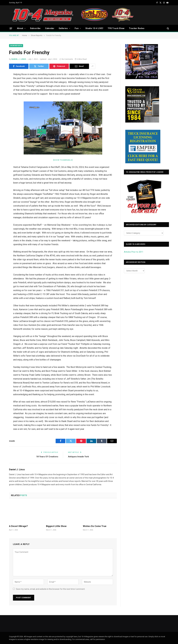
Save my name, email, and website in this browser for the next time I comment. (51, 589)
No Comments (66, 59)
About (20, 28)
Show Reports (16, 46)
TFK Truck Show (116, 28)
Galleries (63, 28)
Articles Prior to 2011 (134, 252)
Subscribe (35, 28)
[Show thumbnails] (63, 160)
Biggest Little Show (56, 526)
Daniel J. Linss (19, 59)
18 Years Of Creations (47, 457)
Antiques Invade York (78, 457)
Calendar (50, 28)
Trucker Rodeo (137, 28)
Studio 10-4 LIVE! (94, 28)
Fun (77, 28)
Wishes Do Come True (95, 526)
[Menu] (11, 28)
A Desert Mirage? (18, 526)
